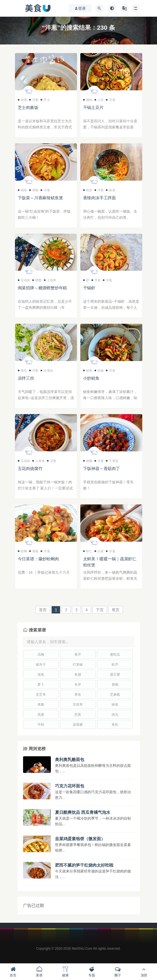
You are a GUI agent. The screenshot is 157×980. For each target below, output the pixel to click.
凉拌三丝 (26, 378)
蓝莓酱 (78, 725)
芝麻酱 (115, 695)
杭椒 (99, 370)
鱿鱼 (22, 190)
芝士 (45, 100)
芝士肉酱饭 (28, 107)
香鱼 (78, 695)
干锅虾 (89, 288)
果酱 (41, 705)
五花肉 (24, 280)
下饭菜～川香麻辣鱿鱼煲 (40, 198)
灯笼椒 (78, 665)
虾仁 (88, 551)
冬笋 (78, 685)
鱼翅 (78, 675)
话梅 (41, 655)
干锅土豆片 (93, 107)
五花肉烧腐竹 (30, 468)
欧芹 (115, 665)
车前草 (78, 705)
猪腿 (88, 461)
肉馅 (22, 100)
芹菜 (96, 280)
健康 (65, 972)
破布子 (41, 665)
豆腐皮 (47, 370)
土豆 (99, 100)
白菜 (99, 551)
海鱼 (41, 675)
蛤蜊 (22, 551)
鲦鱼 (115, 705)
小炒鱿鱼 (91, 378)
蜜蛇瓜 (115, 655)
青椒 (34, 190)
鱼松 (115, 725)
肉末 (88, 190)
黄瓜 (22, 370)
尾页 (116, 610)
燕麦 (41, 715)
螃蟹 (37, 280)
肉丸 (115, 715)
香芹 (78, 655)
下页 (100, 610)
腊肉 (88, 100)
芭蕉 (78, 715)
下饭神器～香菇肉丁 (102, 468)
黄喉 (115, 685)
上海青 (50, 280)
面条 (110, 190)
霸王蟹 (115, 675)
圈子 (118, 972)
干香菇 (112, 461)
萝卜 (41, 685)
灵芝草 (41, 695)
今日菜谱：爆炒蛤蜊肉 (38, 559)
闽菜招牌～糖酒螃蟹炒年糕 (43, 288)
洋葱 (34, 100)
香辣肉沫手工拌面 (99, 198)
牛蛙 (41, 725)
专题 (92, 972)
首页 (43, 610)
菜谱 (39, 972)
